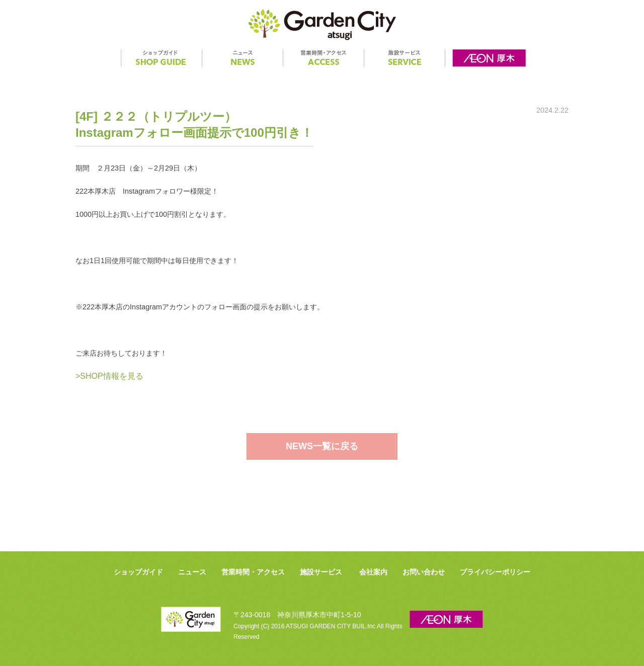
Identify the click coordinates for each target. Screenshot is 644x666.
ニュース (192, 572)
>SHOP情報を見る (109, 376)
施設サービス (321, 572)
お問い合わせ (424, 572)
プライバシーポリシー (495, 572)
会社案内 (373, 572)
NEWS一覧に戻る (322, 446)
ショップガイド (138, 572)
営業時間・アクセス (253, 572)
